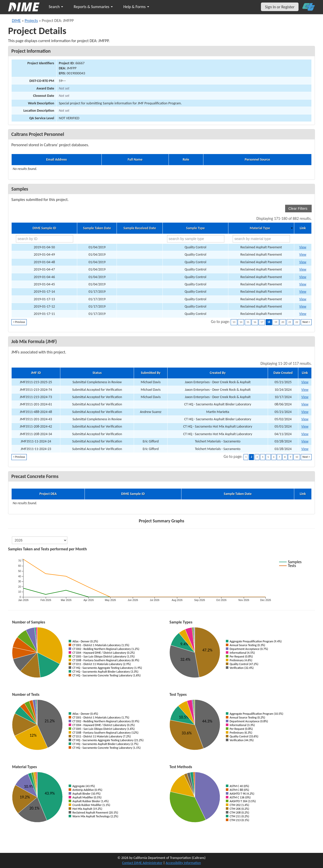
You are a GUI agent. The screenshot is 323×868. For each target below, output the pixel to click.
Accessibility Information (183, 863)
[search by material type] (261, 239)
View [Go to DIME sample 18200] (303, 292)
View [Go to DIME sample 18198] (303, 306)
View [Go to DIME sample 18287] (303, 247)
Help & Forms (136, 7)
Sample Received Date (140, 228)
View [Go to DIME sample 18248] (303, 284)
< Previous (19, 322)
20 (283, 322)
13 (234, 322)
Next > (306, 322)
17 (262, 322)
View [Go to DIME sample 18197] (303, 314)
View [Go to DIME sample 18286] (303, 255)
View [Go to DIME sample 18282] (303, 262)
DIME (16, 21)
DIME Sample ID (44, 228)
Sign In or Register (280, 7)
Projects (31, 21)
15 (248, 322)
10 (297, 457)
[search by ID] (45, 239)
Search (56, 7)
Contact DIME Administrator (142, 863)
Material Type (260, 228)
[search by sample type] (196, 239)
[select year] (40, 540)
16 (255, 322)
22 (297, 322)
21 (290, 322)
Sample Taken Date (97, 228)
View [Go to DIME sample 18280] (303, 277)
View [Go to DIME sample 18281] (303, 269)
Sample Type (196, 228)
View (305, 382)
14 (241, 322)
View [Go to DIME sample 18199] (303, 299)
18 (269, 322)
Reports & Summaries (93, 7)
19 (276, 322)
